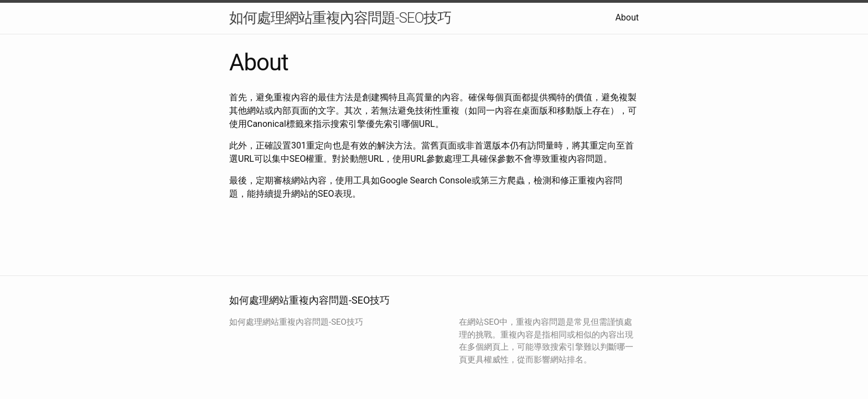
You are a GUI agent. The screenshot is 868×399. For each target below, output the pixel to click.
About (627, 17)
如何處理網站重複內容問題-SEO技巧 (340, 18)
